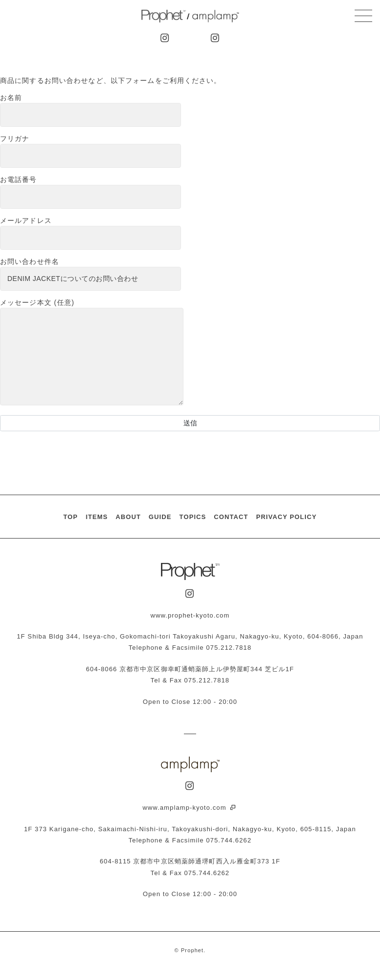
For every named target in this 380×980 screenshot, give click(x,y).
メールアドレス (90, 233)
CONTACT (231, 517)
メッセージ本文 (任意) (92, 353)
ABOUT (128, 517)
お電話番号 (90, 192)
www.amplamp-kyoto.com (190, 808)
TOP (71, 517)
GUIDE (160, 517)
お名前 (90, 110)
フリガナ (90, 151)
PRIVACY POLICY (286, 517)
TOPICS (193, 517)
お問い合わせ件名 (90, 274)
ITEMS (97, 517)
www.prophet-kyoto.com (190, 615)
